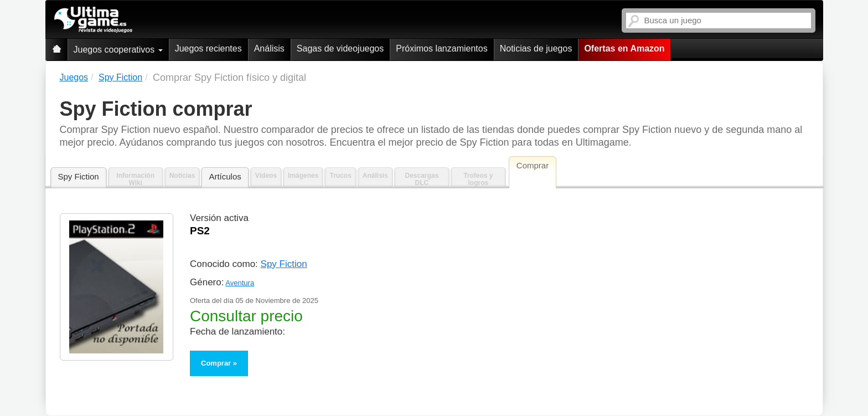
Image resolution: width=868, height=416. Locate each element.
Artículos (225, 176)
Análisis (269, 48)
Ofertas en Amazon (624, 48)
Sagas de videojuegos (340, 48)
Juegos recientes (208, 48)
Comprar (216, 363)
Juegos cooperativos (118, 50)
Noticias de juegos (536, 48)
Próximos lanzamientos (441, 48)
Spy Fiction (79, 176)
